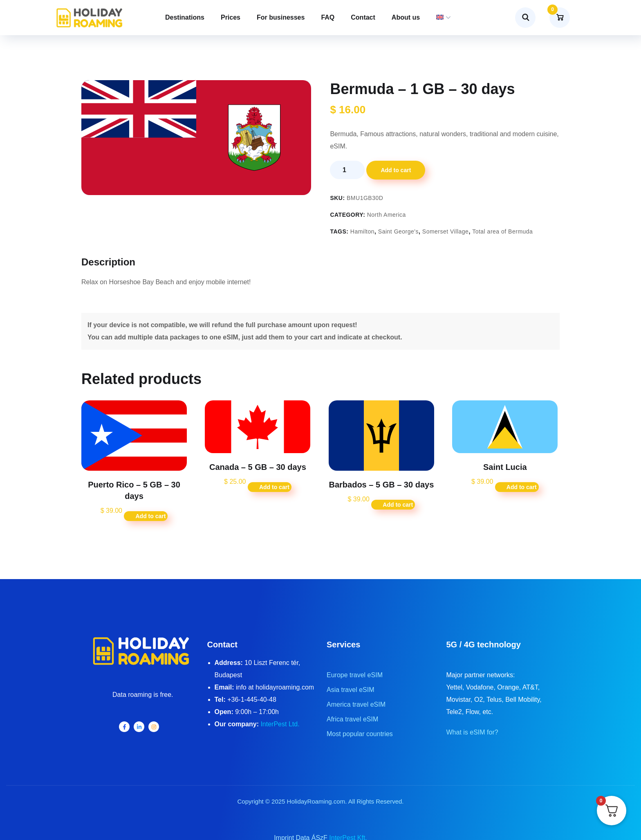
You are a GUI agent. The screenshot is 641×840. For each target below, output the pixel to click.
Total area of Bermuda (502, 231)
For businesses (281, 17)
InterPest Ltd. (280, 724)
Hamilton (362, 231)
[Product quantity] (347, 170)
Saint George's (398, 231)
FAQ (328, 17)
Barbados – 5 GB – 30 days (381, 485)
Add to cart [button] (150, 516)
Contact (363, 17)
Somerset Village (446, 231)
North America (387, 215)
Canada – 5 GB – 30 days (258, 467)
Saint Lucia (505, 467)
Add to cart (396, 170)
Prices (231, 17)
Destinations (185, 17)
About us (406, 17)
